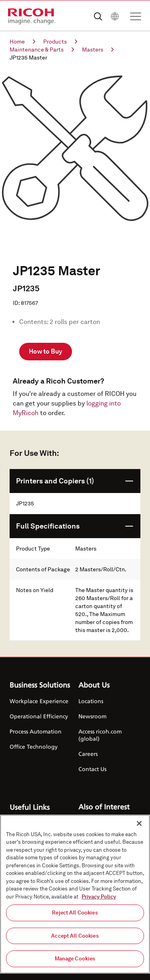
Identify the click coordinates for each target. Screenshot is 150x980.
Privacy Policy (99, 897)
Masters (98, 50)
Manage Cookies (75, 959)
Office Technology (34, 746)
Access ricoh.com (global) (100, 735)
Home (22, 42)
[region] (75, 894)
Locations (91, 701)
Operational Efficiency (39, 716)
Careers (88, 754)
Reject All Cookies (75, 913)
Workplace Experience (39, 701)
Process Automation (36, 731)
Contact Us (92, 769)
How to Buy (46, 351)
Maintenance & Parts (42, 50)
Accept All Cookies (75, 936)
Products (60, 42)
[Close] (139, 823)
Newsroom (92, 716)
